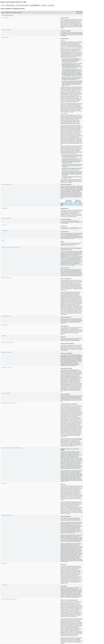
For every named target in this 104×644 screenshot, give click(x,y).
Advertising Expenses (5, 325)
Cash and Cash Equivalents (6, 218)
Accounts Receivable (5, 231)
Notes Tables (44, 5)
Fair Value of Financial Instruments (7, 342)
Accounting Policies (35, 5)
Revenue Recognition (5, 38)
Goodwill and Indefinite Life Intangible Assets (9, 403)
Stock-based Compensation (6, 515)
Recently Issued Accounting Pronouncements (9, 599)
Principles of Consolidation (6, 30)
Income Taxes (4, 483)
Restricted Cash (4, 225)
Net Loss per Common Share (6, 184)
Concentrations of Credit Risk (6, 367)
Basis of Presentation (5, 18)
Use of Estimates (4, 585)
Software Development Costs (6, 278)
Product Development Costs (6, 316)
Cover (3, 5)
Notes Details (51, 5)
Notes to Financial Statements (23, 5)
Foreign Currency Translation (6, 352)
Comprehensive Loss (5, 208)
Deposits (3, 240)
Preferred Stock (4, 563)
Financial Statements (10, 5)
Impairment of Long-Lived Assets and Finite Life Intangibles (12, 448)
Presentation (4, 336)
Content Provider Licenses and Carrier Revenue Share (11, 247)
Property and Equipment (6, 393)
